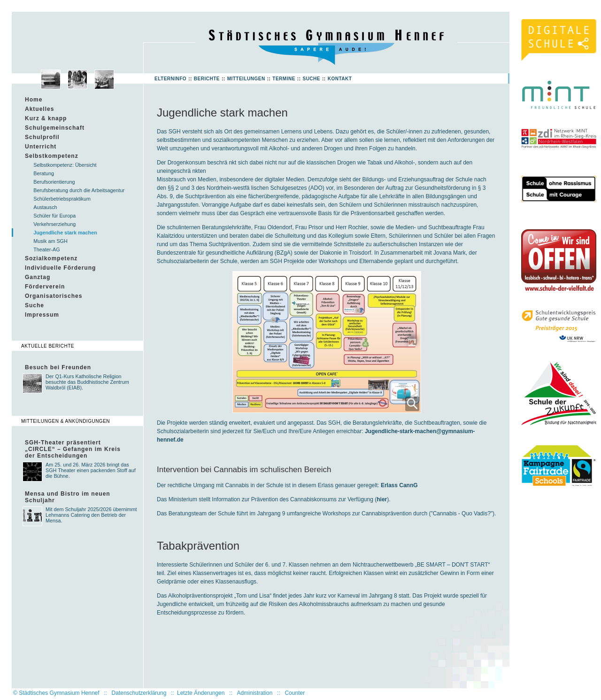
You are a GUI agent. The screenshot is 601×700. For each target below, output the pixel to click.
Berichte (207, 79)
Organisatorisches (54, 296)
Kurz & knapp (46, 118)
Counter (295, 693)
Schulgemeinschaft (55, 128)
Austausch (45, 207)
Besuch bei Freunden (58, 367)
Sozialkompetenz (51, 258)
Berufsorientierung (54, 182)
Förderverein (45, 287)
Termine (284, 79)
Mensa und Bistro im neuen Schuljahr (68, 497)
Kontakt (340, 79)
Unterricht (41, 147)
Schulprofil (42, 137)
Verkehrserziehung (54, 224)
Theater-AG (46, 249)
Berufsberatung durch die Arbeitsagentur (79, 190)
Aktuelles (39, 109)
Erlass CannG (399, 485)
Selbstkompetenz (52, 156)
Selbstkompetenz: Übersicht (65, 165)
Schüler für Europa (54, 216)
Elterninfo (170, 79)
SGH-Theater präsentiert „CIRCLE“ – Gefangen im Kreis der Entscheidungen (73, 449)
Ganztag (38, 277)
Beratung (44, 173)
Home (34, 100)
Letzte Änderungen (201, 693)
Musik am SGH (50, 241)
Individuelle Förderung (60, 268)
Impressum (42, 315)
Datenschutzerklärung (139, 693)
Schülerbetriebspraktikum (62, 199)
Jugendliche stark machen (65, 233)
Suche (311, 79)
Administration (254, 693)
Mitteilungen (246, 79)
